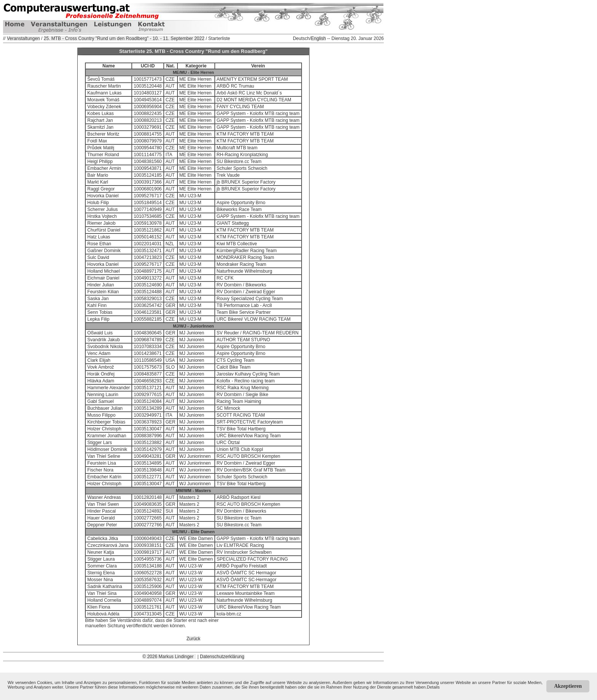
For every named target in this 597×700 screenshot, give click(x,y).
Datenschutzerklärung (222, 657)
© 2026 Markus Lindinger (169, 657)
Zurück (194, 639)
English (318, 38)
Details (433, 687)
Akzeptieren (568, 686)
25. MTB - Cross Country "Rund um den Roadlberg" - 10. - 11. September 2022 (124, 38)
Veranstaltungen (23, 38)
